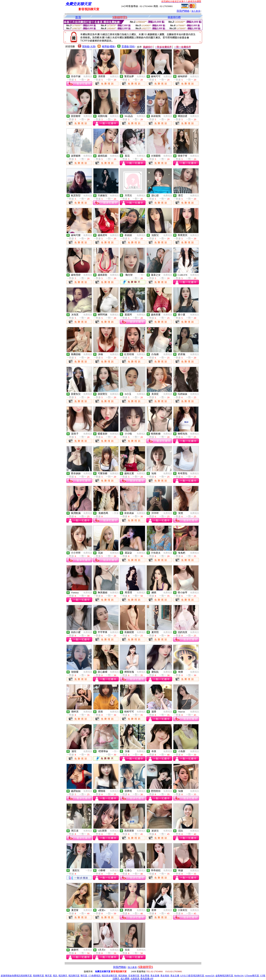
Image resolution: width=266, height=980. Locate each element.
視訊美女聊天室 (109, 976)
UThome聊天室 (252, 976)
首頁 (78, 17)
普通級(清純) (128, 46)
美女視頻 (165, 976)
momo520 (210, 976)
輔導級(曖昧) (109, 46)
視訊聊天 (63, 976)
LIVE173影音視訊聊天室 (192, 976)
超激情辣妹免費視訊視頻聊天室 (16, 976)
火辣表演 (135, 979)
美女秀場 (145, 976)
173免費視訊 (94, 976)
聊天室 (48, 976)
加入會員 (196, 11)
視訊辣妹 (123, 976)
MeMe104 (239, 976)
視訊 (55, 976)
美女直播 (155, 976)
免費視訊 (88, 76)
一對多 (115, 513)
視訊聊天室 (74, 976)
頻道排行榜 (174, 17)
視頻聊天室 (38, 976)
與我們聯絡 (183, 11)
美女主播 (175, 976)
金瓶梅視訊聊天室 (224, 976)
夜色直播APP (147, 979)
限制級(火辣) (89, 46)
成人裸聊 (125, 979)
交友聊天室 (134, 976)
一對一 (142, 275)
